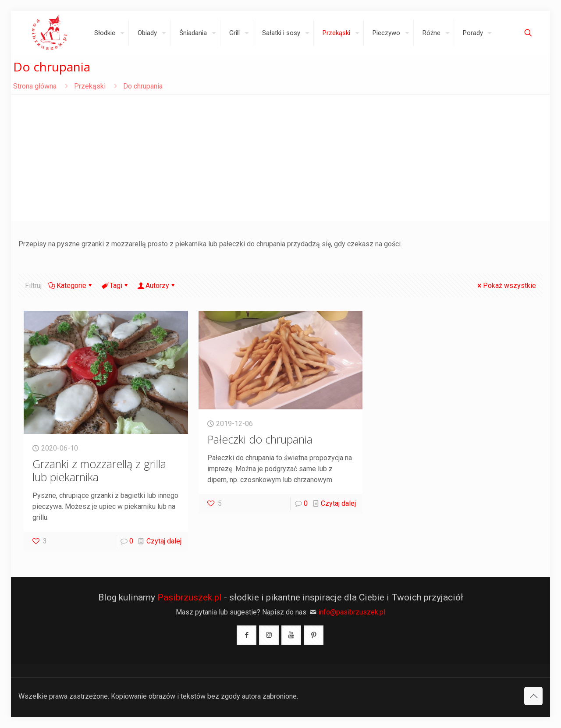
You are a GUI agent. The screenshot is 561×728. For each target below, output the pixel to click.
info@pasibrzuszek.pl (352, 612)
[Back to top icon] (533, 696)
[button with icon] (247, 635)
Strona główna (35, 86)
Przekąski (90, 86)
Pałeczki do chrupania (260, 439)
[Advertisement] (280, 160)
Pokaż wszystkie (506, 286)
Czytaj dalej (164, 541)
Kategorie (71, 286)
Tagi (115, 286)
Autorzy (157, 286)
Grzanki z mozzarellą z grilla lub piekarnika (99, 470)
